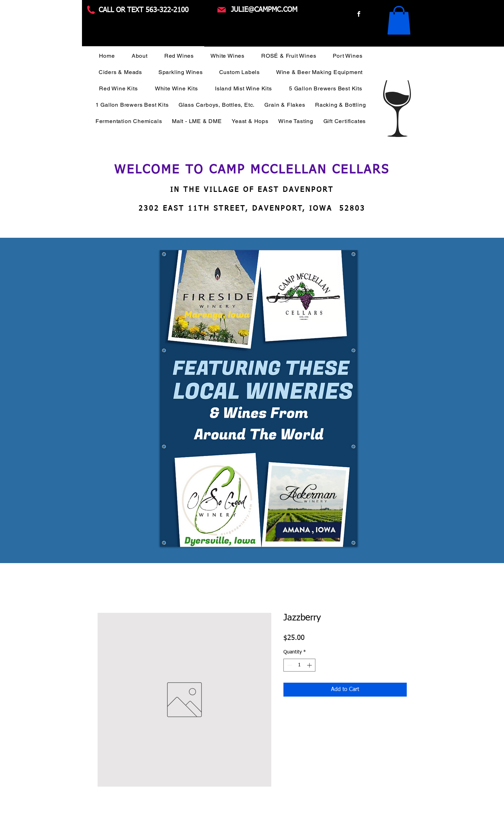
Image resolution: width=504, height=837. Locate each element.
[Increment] (310, 665)
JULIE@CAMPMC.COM (264, 10)
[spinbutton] (299, 665)
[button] (399, 20)
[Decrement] (289, 665)
